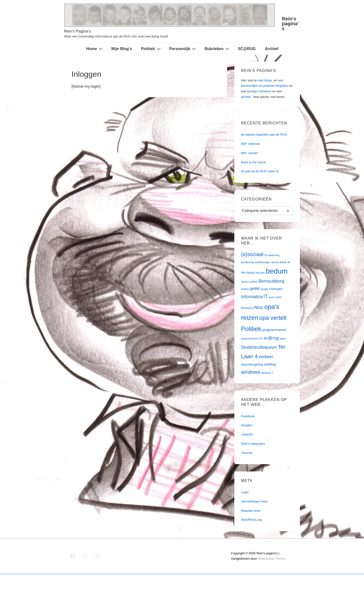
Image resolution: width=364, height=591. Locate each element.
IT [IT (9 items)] (266, 296)
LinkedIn (247, 434)
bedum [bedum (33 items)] (277, 271)
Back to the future (254, 162)
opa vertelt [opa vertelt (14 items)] (273, 318)
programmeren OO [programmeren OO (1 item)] (252, 339)
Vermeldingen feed (254, 501)
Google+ (247, 425)
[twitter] (85, 556)
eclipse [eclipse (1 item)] (245, 289)
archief (246, 97)
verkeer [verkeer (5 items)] (266, 357)
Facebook (248, 416)
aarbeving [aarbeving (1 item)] (274, 255)
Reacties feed (251, 511)
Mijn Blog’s (122, 49)
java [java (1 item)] (271, 297)
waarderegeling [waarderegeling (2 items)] (252, 364)
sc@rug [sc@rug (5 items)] (271, 338)
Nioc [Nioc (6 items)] (259, 307)
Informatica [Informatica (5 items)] (252, 297)
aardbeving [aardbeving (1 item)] (248, 262)
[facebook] (73, 556)
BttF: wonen (250, 153)
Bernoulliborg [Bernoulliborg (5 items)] (271, 281)
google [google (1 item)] (264, 289)
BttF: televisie (251, 144)
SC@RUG (247, 49)
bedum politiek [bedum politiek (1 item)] (250, 282)
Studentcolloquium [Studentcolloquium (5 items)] (259, 347)
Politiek (152, 49)
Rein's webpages (253, 444)
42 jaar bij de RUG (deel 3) (260, 171)
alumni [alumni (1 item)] (275, 262)
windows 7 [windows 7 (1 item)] (267, 373)
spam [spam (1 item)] (283, 339)
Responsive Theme (271, 559)
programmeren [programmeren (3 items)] (274, 330)
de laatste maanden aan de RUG (264, 135)
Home (95, 49)
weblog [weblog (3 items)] (270, 364)
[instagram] (98, 556)
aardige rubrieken (259, 91)
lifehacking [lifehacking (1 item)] (247, 308)
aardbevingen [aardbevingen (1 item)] (263, 262)
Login (245, 492)
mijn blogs (265, 80)
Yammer (247, 453)
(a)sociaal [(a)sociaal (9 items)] (252, 254)
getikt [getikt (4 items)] (255, 289)
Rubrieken (217, 49)
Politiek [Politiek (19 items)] (251, 329)
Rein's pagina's (290, 24)
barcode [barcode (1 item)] (260, 273)
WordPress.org (252, 520)
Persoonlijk (183, 49)
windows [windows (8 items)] (251, 372)
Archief (272, 49)
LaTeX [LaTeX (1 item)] (278, 297)
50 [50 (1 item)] (266, 255)
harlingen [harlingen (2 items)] (276, 289)
